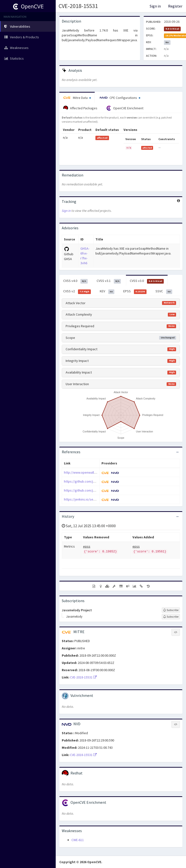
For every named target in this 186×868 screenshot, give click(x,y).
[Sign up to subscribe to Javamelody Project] (171, 610)
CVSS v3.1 (109, 281)
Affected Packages (80, 108)
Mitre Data (77, 98)
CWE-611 (78, 840)
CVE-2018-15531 (78, 6)
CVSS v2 (77, 291)
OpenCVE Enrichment (125, 108)
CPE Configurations (120, 98)
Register (175, 6)
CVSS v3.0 (147, 281)
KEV (107, 291)
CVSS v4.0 (75, 281)
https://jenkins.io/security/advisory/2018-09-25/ (99, 499)
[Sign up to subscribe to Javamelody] (171, 617)
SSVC (164, 291)
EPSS (135, 291)
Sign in (155, 6)
